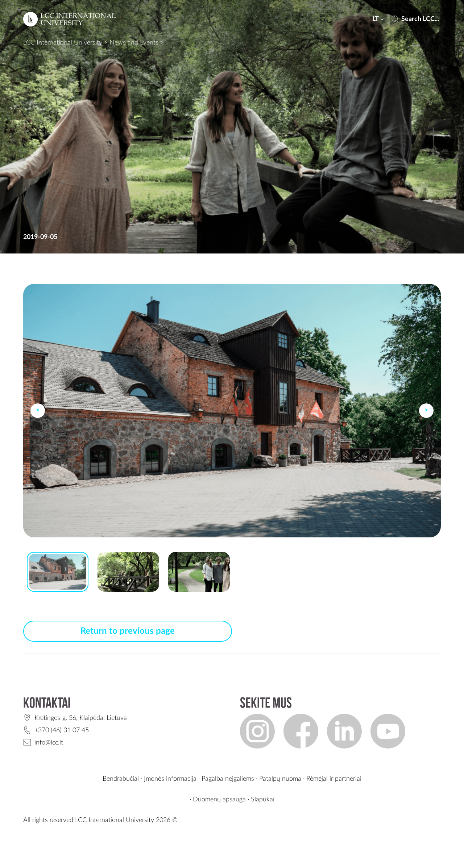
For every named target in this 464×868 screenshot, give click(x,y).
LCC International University (63, 43)
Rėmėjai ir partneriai (334, 779)
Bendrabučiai (121, 779)
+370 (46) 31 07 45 (62, 730)
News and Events (134, 43)
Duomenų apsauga (219, 800)
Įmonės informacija (170, 779)
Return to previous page (128, 631)
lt (379, 19)
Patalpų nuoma (280, 779)
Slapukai (263, 800)
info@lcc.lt (49, 743)
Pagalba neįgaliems (228, 779)
